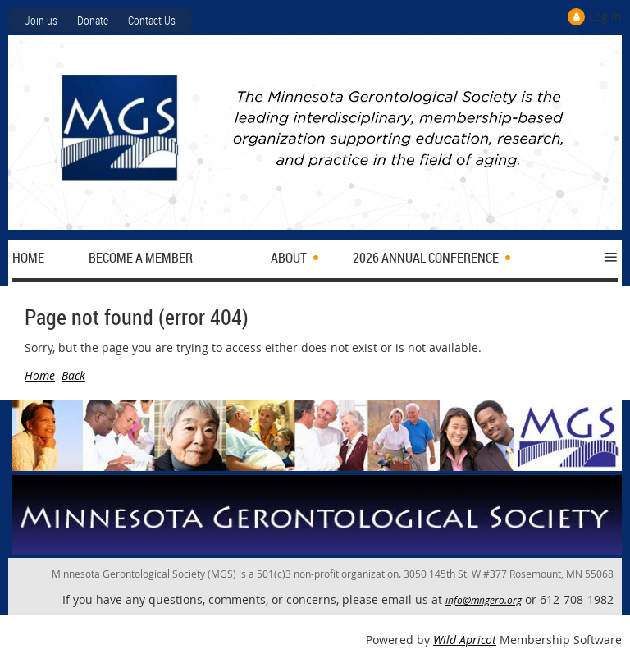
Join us (41, 20)
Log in (605, 16)
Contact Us (152, 20)
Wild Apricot (465, 640)
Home (40, 375)
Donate (93, 20)
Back (73, 375)
